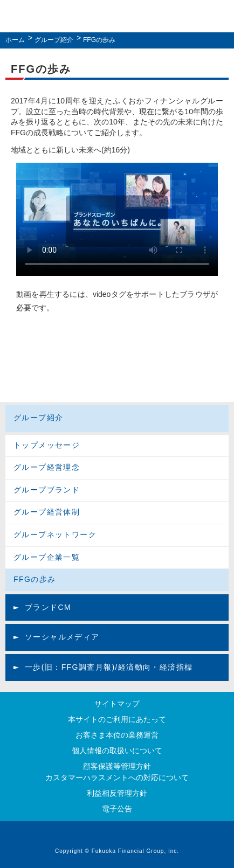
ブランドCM (48, 607)
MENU (219, 16)
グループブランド (47, 490)
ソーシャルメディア (62, 637)
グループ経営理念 (47, 467)
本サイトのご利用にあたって (117, 719)
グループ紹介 (54, 40)
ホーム (15, 40)
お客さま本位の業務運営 (117, 735)
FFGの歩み (35, 579)
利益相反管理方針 (117, 793)
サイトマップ (117, 704)
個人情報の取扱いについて (117, 751)
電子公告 (117, 809)
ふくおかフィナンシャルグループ (114, 18)
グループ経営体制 (47, 512)
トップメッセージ (47, 445)
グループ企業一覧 (47, 557)
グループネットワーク (55, 534)
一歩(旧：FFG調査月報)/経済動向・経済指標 (109, 667)
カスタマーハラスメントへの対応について (117, 777)
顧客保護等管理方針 (117, 766)
